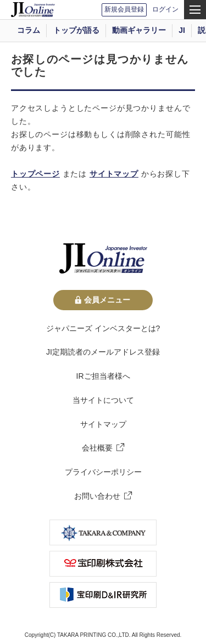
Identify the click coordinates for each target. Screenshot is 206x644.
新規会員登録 (124, 9)
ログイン (165, 10)
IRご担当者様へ (103, 376)
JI (182, 30)
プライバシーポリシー (103, 472)
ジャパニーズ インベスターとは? (103, 328)
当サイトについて (103, 400)
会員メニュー (103, 300)
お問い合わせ (97, 496)
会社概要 (97, 448)
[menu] (195, 10)
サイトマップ (114, 174)
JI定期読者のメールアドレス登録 (103, 352)
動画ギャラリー (139, 30)
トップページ (35, 174)
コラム (29, 30)
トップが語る (76, 30)
